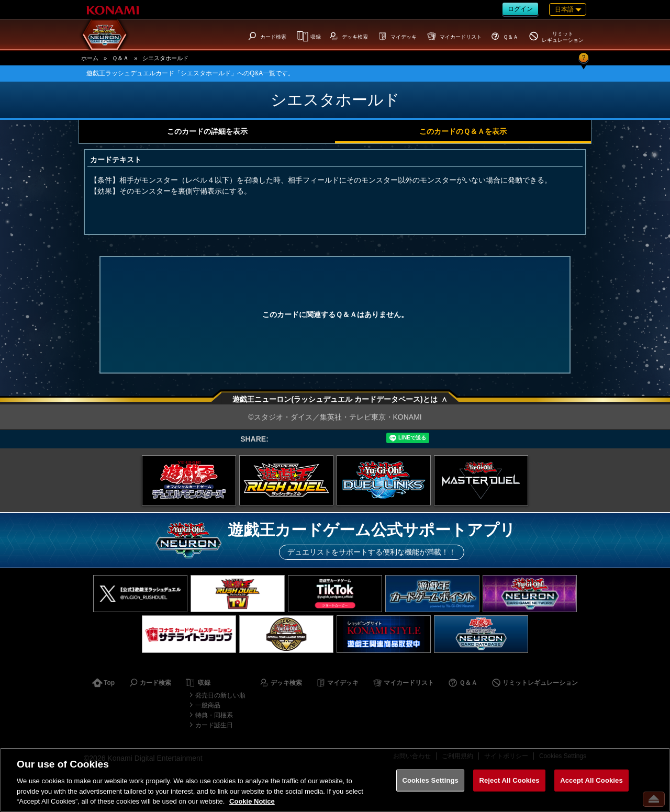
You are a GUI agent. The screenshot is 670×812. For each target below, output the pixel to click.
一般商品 (208, 705)
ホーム (90, 58)
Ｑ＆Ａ (120, 58)
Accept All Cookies (591, 780)
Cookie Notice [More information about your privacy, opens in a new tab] (252, 801)
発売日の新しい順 (220, 695)
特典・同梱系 (214, 715)
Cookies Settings (430, 780)
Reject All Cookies (509, 780)
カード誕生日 (214, 725)
